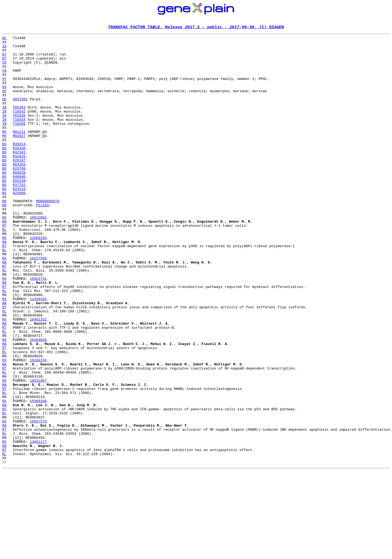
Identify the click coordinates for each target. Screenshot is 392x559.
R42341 (19, 176)
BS (4, 166)
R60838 (19, 201)
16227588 (38, 303)
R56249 (19, 210)
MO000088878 (48, 235)
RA (4, 259)
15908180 (38, 475)
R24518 (19, 220)
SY (4, 88)
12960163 (38, 279)
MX (4, 152)
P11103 (43, 240)
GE (4, 113)
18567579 (38, 499)
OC (4, 103)
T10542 (19, 127)
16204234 (38, 426)
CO (4, 69)
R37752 (19, 215)
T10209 (19, 142)
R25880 (19, 225)
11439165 (38, 352)
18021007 (38, 450)
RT (4, 264)
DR (4, 235)
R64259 (19, 191)
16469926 (38, 401)
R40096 (19, 206)
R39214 (19, 166)
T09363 (19, 122)
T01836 (19, 132)
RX (4, 254)
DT (4, 59)
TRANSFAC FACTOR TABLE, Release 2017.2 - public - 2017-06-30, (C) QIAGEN (196, 27)
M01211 (19, 152)
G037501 (20, 113)
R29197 (19, 186)
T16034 (19, 137)
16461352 (38, 377)
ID (4, 49)
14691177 (38, 524)
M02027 (19, 157)
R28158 (19, 171)
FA (4, 78)
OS (4, 98)
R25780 (19, 196)
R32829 (19, 181)
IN (4, 122)
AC (4, 39)
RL (4, 269)
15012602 (38, 254)
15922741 (38, 328)
